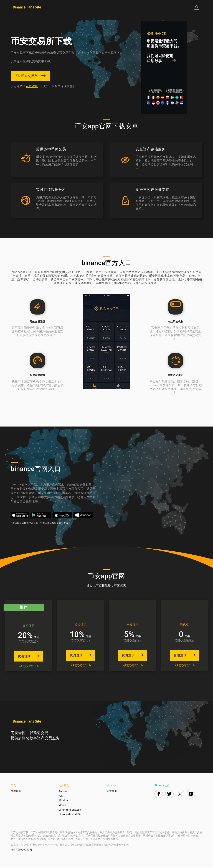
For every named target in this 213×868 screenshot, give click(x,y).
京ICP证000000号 (21, 850)
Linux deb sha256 (70, 815)
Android (63, 792)
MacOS (63, 806)
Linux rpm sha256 (70, 810)
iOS (61, 796)
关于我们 (112, 791)
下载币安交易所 (30, 76)
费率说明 (16, 792)
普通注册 (186, 655)
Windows (64, 801)
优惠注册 (27, 656)
